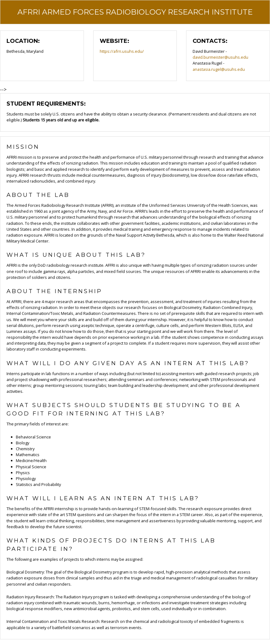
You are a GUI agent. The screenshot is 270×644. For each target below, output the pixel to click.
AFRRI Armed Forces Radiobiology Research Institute (135, 12)
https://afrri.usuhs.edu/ (122, 51)
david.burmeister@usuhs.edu (220, 57)
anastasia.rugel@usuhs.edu (219, 69)
